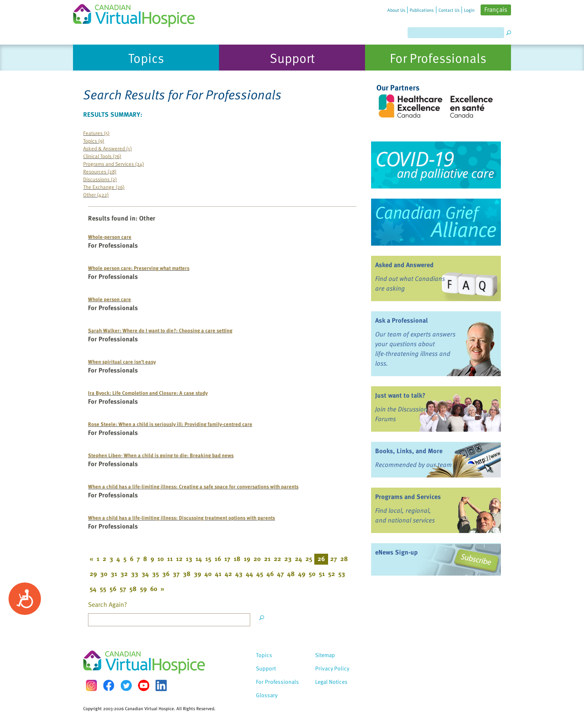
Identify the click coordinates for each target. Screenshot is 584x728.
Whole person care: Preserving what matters (139, 268)
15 (208, 559)
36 (166, 574)
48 (291, 574)
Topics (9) (94, 140)
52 (332, 574)
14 (199, 559)
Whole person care (109, 299)
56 (113, 589)
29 (93, 574)
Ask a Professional (401, 320)
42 (228, 574)
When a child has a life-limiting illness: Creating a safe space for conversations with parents (193, 486)
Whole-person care (110, 237)
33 (135, 574)
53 (342, 574)
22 (277, 559)
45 (260, 574)
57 (123, 589)
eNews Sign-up (396, 552)
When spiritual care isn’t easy (122, 361)
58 (133, 589)
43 (239, 574)
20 (257, 559)
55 (103, 589)
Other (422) (96, 194)
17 (227, 559)
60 (154, 589)
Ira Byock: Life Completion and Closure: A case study (148, 393)
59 (143, 589)
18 (237, 559)
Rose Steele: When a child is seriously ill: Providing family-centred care (170, 424)
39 (198, 574)
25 (309, 559)
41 (218, 574)
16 (218, 559)
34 (145, 574)
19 (247, 559)
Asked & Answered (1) (107, 148)
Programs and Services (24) (114, 164)
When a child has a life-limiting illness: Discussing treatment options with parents (181, 517)
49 (302, 574)
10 (161, 559)
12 (179, 559)
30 (104, 574)
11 (170, 559)
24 (298, 559)
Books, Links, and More (409, 451)
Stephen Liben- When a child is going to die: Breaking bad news (161, 455)
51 (322, 574)
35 (156, 574)
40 (208, 574)
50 (312, 574)
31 (114, 574)
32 (124, 574)
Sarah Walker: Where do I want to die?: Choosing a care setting (160, 330)
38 (187, 574)
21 (267, 559)
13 (189, 559)
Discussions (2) (100, 179)
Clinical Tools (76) (102, 156)
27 (334, 559)
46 (270, 574)
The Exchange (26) (104, 187)
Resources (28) (100, 171)
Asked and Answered (404, 265)
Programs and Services (408, 497)
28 (344, 559)
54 (93, 589)
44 (249, 574)
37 (176, 574)
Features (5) (96, 133)
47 (280, 574)
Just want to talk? (400, 395)
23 (288, 559)
